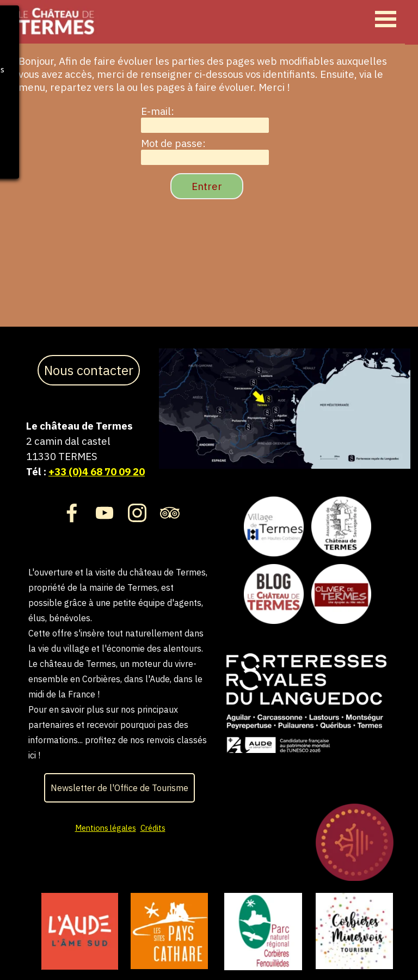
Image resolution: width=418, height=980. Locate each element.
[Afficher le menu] (386, 19)
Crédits (153, 828)
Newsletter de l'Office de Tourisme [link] (119, 788)
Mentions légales (106, 828)
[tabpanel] (89, 449)
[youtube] (104, 513)
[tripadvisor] (170, 513)
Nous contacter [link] (89, 370)
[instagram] (137, 513)
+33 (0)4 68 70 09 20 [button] (97, 471)
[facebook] (72, 513)
